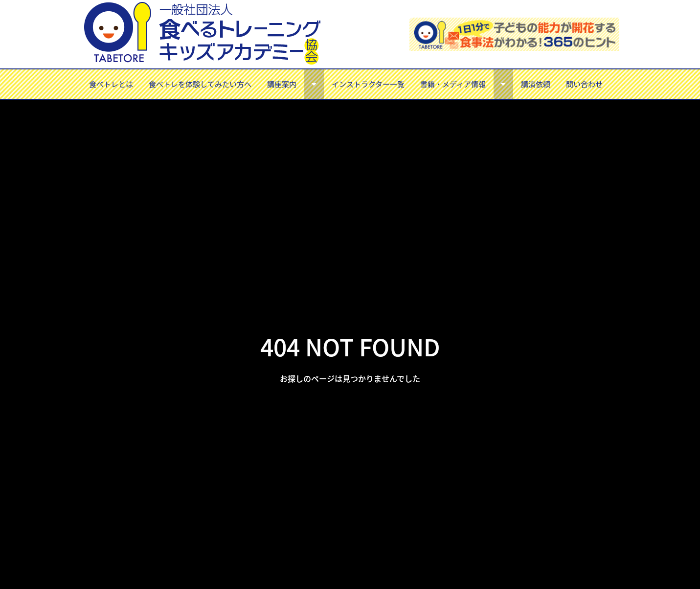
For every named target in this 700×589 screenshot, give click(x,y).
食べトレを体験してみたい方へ (200, 84)
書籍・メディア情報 (453, 84)
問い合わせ (584, 84)
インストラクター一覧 (368, 84)
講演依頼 (536, 84)
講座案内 (282, 84)
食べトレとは (111, 84)
